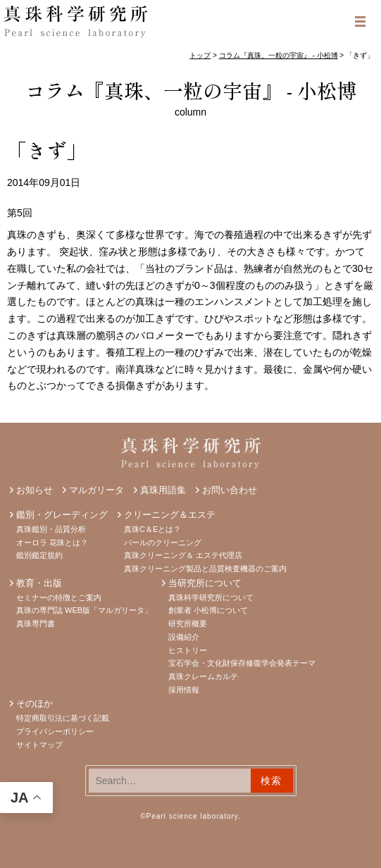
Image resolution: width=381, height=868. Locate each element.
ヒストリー (188, 650)
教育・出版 (39, 583)
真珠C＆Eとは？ (152, 529)
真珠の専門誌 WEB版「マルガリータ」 (84, 610)
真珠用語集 (163, 490)
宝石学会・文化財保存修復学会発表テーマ (242, 663)
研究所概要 (188, 624)
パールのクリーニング (163, 542)
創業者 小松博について (208, 610)
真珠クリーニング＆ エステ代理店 (183, 555)
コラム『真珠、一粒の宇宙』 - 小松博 (191, 90)
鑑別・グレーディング (62, 515)
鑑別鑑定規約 (39, 555)
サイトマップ (39, 745)
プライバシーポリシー (55, 731)
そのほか (35, 703)
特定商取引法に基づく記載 (63, 718)
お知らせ (35, 490)
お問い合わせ (230, 490)
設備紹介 (184, 637)
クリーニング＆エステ (170, 515)
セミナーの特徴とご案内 (59, 597)
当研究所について (205, 583)
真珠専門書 (36, 624)
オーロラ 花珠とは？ (52, 542)
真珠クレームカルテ (203, 676)
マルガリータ (96, 490)
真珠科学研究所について (211, 597)
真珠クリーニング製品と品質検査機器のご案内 (205, 569)
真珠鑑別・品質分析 (51, 529)
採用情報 (184, 690)
